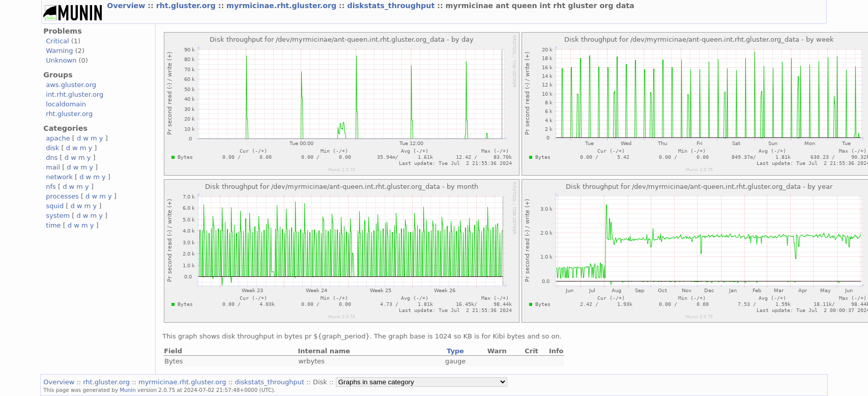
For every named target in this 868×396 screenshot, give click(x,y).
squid (55, 206)
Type (455, 351)
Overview (127, 6)
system (58, 216)
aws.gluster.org (71, 85)
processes (62, 196)
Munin (128, 390)
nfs (51, 187)
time (53, 225)
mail (53, 167)
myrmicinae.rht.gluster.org (283, 6)
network (59, 177)
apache (58, 138)
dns (52, 158)
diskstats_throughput (392, 6)
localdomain (66, 104)
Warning (59, 51)
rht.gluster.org (187, 6)
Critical (57, 41)
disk (52, 148)
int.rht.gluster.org (75, 94)
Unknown (61, 60)
